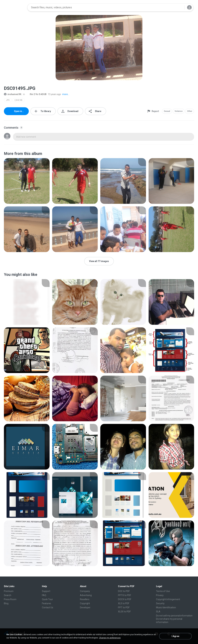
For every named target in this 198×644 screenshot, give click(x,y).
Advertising (86, 595)
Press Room (10, 599)
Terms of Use (163, 591)
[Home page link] (15, 7)
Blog (6, 603)
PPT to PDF (124, 607)
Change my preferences (110, 638)
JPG (8, 100)
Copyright (85, 603)
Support (46, 591)
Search (8, 595)
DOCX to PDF (125, 599)
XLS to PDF (124, 603)
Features (46, 603)
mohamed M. (13, 94)
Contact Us (48, 607)
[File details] (27, 181)
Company (85, 591)
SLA (158, 612)
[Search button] (180, 7)
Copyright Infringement (168, 599)
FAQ (44, 595)
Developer (85, 607)
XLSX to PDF (124, 612)
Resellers (85, 599)
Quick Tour (47, 599)
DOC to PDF (124, 591)
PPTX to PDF (125, 595)
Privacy (160, 595)
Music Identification (166, 607)
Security (160, 603)
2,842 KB (18, 100)
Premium (9, 591)
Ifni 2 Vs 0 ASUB (36, 94)
